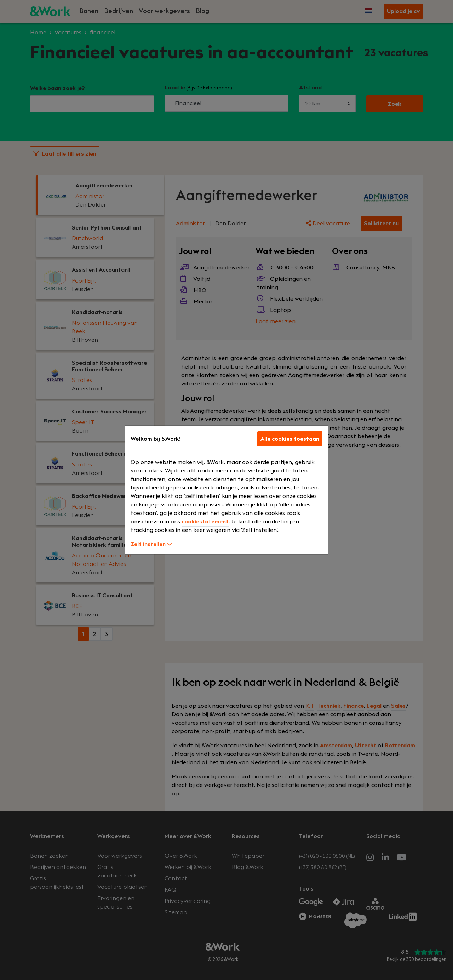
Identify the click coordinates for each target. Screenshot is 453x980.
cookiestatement (205, 522)
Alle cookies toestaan (290, 439)
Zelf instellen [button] (151, 544)
